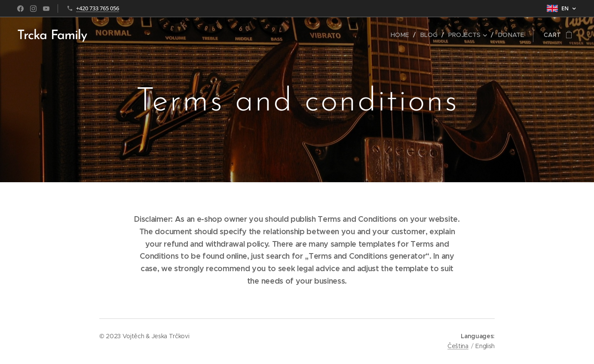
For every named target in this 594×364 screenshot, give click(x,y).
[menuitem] (404, 35)
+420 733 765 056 (98, 8)
